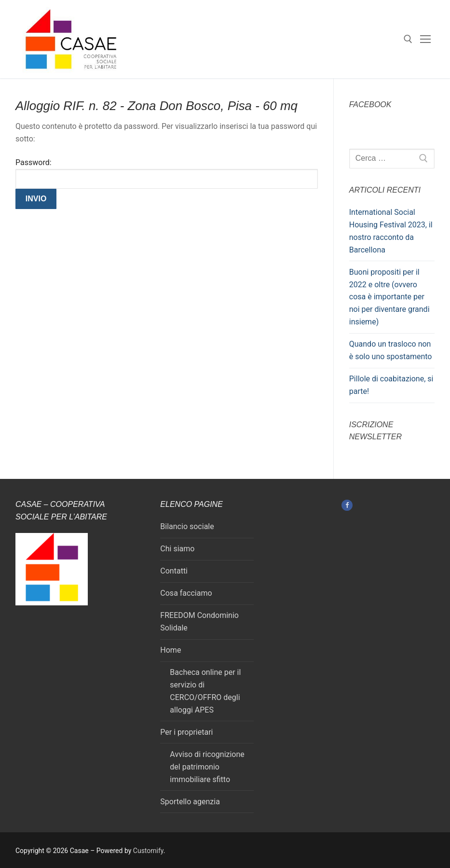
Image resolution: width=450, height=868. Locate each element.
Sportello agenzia (190, 802)
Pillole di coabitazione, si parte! (391, 385)
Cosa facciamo (186, 593)
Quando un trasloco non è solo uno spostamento (391, 350)
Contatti (174, 571)
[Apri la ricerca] (408, 39)
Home (170, 650)
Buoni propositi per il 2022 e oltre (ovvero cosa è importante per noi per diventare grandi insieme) (389, 297)
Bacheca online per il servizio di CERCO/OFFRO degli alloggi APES (205, 691)
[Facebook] (347, 505)
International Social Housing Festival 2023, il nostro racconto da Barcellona (391, 231)
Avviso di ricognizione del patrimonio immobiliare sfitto (207, 767)
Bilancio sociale (187, 526)
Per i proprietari (186, 732)
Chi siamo (177, 549)
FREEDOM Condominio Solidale (199, 622)
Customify (148, 851)
